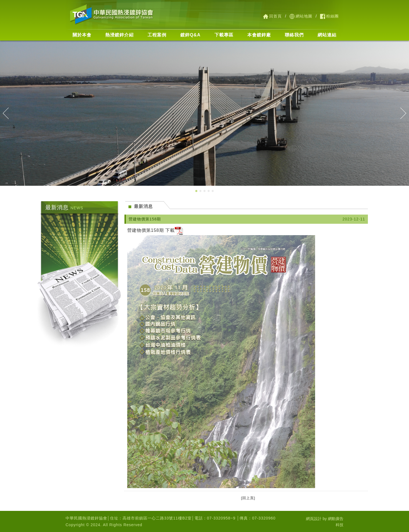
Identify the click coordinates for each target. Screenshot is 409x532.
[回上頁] (247, 498)
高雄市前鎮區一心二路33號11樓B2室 (157, 518)
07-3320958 (219, 518)
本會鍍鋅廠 (259, 35)
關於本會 (82, 35)
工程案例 (157, 35)
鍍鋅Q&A (190, 35)
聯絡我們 (294, 35)
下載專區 (224, 35)
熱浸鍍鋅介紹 (119, 35)
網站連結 (327, 35)
